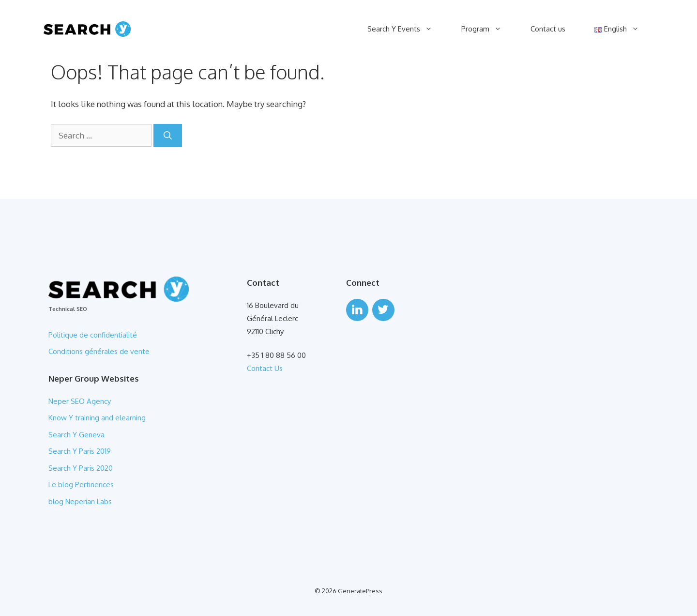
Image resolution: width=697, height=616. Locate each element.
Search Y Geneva (76, 435)
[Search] (168, 136)
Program (489, 29)
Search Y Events (407, 29)
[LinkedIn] (357, 310)
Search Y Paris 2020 (81, 468)
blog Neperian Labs (81, 501)
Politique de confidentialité (93, 335)
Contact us (548, 29)
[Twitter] (383, 310)
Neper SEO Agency (80, 401)
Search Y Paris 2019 (80, 451)
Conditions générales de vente (99, 351)
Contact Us (265, 368)
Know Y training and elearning (97, 418)
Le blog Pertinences (81, 485)
